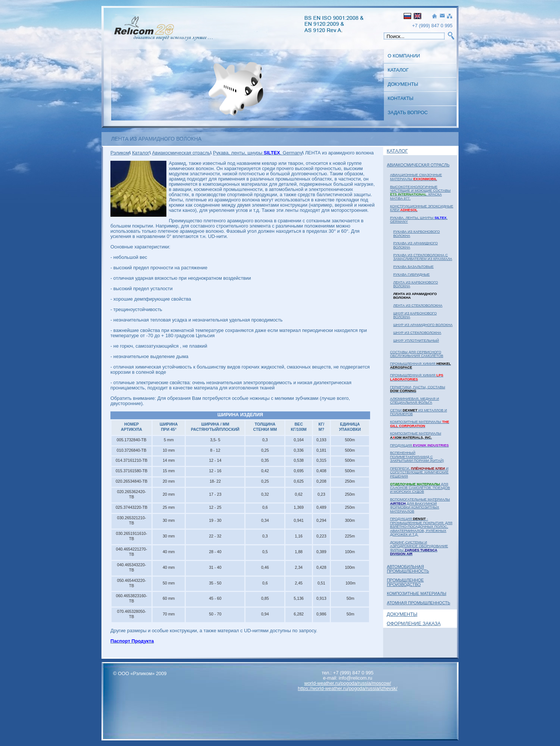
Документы (403, 84)
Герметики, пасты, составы (417, 389)
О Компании (404, 56)
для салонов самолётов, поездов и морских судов (420, 488)
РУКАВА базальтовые (413, 267)
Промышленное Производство (405, 582)
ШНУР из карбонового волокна (415, 315)
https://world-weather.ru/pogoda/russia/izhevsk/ (348, 688)
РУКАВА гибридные (412, 274)
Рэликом (120, 153)
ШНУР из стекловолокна (417, 333)
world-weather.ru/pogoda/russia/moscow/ (348, 683)
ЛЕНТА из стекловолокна (418, 305)
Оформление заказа (414, 623)
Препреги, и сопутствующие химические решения (419, 472)
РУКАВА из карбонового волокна (417, 233)
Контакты (401, 98)
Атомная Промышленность (419, 603)
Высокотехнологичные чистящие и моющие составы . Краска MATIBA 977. (420, 192)
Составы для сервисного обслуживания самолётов (417, 354)
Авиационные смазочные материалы (416, 177)
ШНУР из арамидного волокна (423, 325)
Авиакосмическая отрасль (418, 165)
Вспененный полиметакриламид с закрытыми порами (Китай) (417, 457)
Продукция (419, 445)
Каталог (398, 70)
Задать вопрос (408, 112)
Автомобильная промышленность (408, 569)
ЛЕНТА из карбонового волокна (416, 284)
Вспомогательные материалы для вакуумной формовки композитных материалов (420, 505)
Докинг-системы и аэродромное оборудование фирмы (419, 548)
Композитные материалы (419, 424)
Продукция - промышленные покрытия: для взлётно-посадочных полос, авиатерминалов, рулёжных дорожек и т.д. (421, 526)
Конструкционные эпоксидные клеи (421, 208)
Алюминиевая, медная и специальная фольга (414, 400)
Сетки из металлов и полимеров (418, 412)
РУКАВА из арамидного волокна (415, 245)
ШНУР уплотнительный (416, 340)
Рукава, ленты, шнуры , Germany (419, 220)
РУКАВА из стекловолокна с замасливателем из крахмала (423, 257)
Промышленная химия (420, 365)
